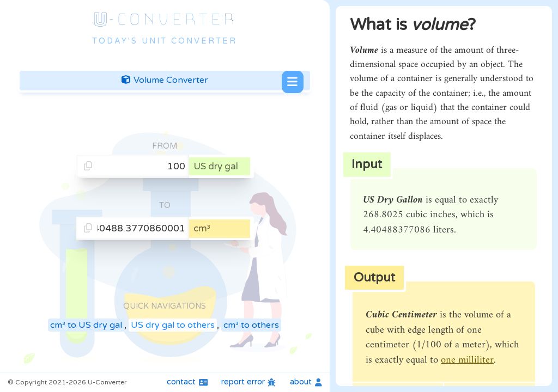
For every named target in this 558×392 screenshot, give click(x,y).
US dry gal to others (173, 325)
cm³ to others (251, 325)
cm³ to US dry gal (86, 325)
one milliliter (467, 360)
